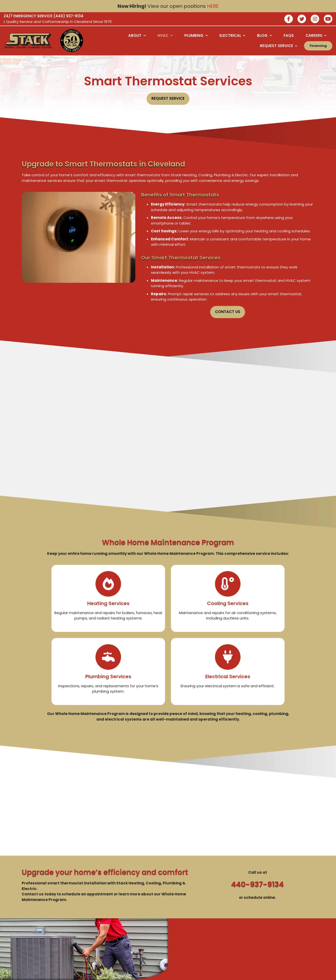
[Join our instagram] (315, 19)
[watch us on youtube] (328, 19)
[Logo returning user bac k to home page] (28, 41)
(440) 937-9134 (68, 16)
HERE (213, 6)
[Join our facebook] (289, 19)
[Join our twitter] (302, 19)
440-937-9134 (257, 884)
